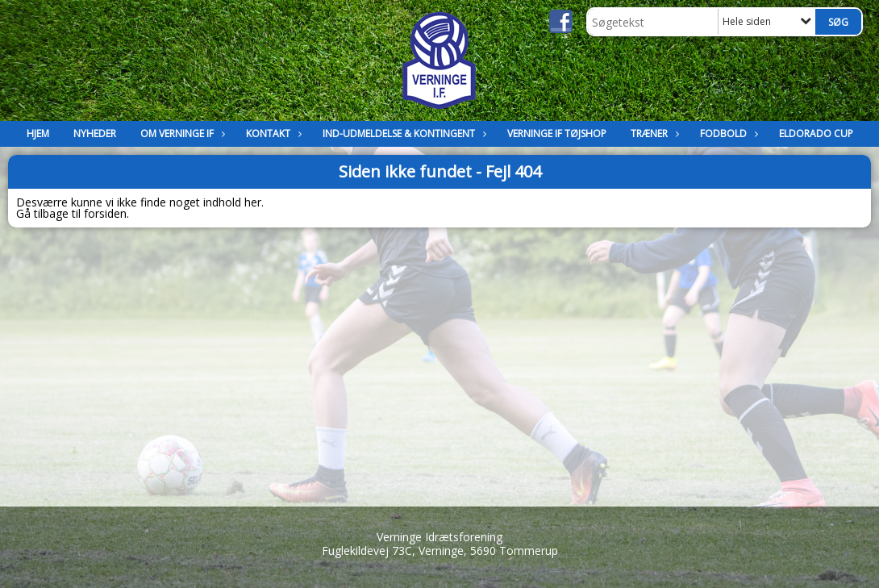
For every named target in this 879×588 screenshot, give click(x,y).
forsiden (105, 213)
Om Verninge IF (181, 133)
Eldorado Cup (816, 133)
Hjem (38, 133)
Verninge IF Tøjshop (557, 133)
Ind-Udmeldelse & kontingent (403, 133)
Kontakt (272, 133)
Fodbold (727, 133)
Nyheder (95, 133)
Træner (653, 133)
